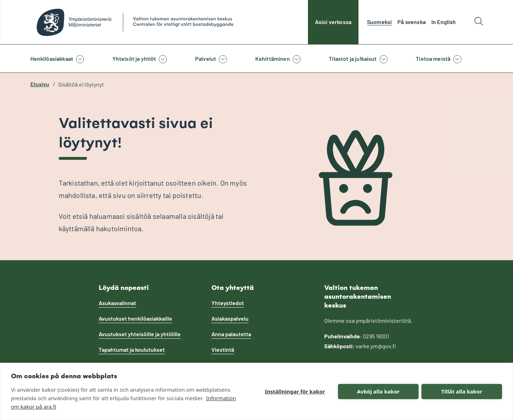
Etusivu (40, 84)
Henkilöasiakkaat (52, 59)
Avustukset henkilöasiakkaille (135, 318)
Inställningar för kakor (295, 391)
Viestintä (223, 349)
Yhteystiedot (228, 303)
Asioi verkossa (333, 22)
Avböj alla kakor (378, 391)
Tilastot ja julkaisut (353, 59)
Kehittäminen (273, 59)
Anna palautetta (231, 334)
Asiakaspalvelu (230, 318)
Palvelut (206, 59)
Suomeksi (379, 22)
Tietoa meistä (433, 59)
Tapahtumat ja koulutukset (132, 349)
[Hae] (479, 22)
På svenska (412, 22)
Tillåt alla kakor (462, 391)
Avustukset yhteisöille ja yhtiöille (140, 334)
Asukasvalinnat (117, 303)
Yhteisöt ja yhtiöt (134, 59)
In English (444, 22)
